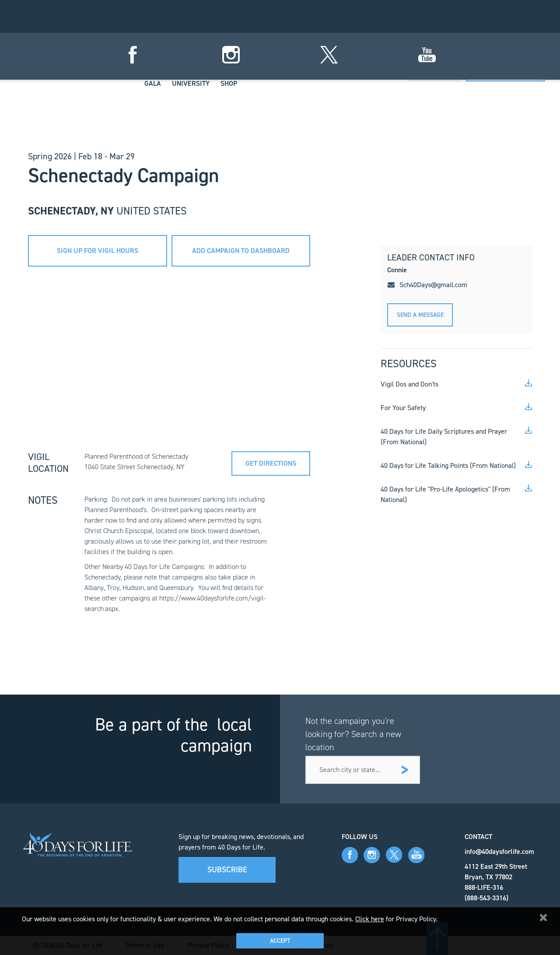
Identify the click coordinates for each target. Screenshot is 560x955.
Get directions (271, 463)
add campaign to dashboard (241, 251)
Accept (280, 941)
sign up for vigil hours (98, 251)
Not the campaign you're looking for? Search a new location (353, 734)
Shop (229, 83)
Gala (153, 83)
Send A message (420, 315)
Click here (370, 919)
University (191, 83)
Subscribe (227, 870)
